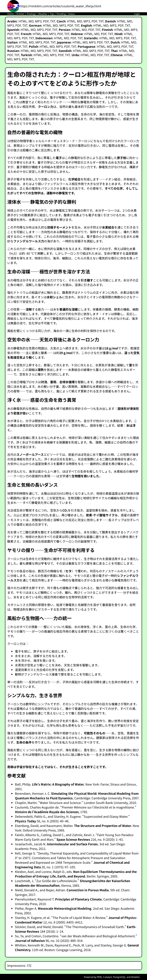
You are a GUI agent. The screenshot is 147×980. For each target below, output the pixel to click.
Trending (61, 14)
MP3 (38, 21)
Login (137, 14)
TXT (53, 21)
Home (11, 14)
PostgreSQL (119, 977)
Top (52, 14)
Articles (20, 14)
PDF (46, 21)
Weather (43, 14)
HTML (23, 21)
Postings (31, 14)
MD (31, 21)
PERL (99, 977)
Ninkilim (135, 977)
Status (71, 14)
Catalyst (107, 977)
